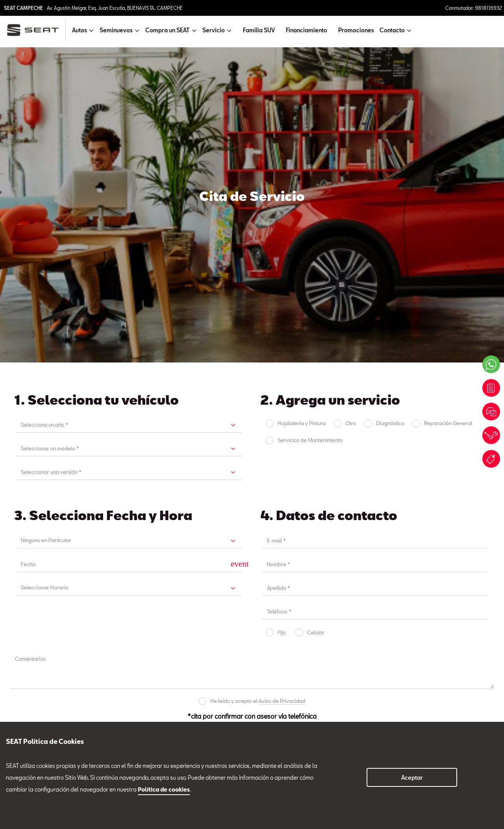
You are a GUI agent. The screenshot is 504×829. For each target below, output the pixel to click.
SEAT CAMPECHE (23, 8)
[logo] (36, 30)
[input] (122, 249)
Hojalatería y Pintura (302, 108)
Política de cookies (164, 789)
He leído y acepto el (258, 386)
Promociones (356, 30)
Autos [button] (80, 30)
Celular (316, 317)
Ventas (24, 546)
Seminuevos (327, 539)
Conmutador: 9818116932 (474, 8)
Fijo (282, 317)
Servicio (124, 539)
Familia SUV (259, 30)
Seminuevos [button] (116, 30)
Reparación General (448, 108)
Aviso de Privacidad (282, 386)
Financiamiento (307, 30)
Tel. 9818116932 (30, 528)
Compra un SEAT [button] (168, 30)
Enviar (305, 426)
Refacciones (229, 539)
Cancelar (199, 427)
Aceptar (412, 778)
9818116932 (120, 698)
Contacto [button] (392, 30)
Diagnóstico (390, 108)
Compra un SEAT (27, 704)
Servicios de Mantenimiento (310, 125)
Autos (13, 677)
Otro (351, 108)
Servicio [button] (214, 30)
